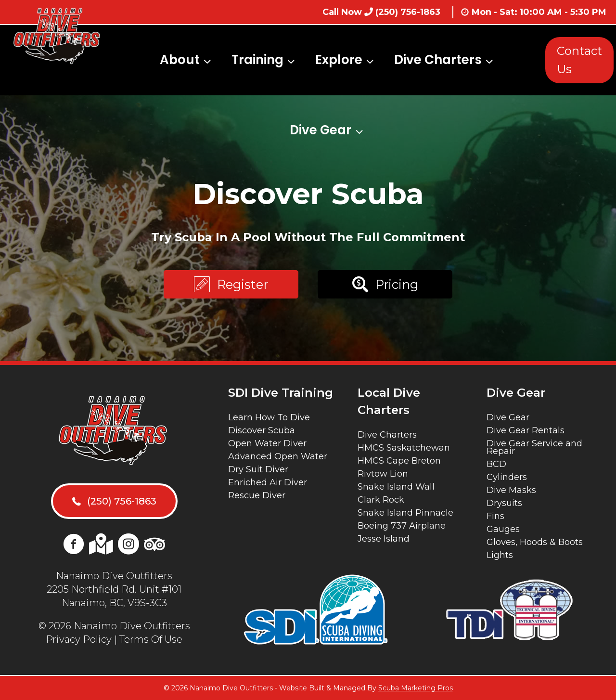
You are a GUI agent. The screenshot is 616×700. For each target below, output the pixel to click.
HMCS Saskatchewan (404, 448)
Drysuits (504, 503)
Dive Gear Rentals (526, 430)
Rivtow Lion (383, 474)
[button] (231, 285)
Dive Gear (508, 417)
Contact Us (579, 60)
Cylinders (507, 477)
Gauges (503, 529)
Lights (500, 555)
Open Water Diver (267, 443)
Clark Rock (381, 500)
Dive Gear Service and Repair (534, 447)
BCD (496, 464)
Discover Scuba (262, 430)
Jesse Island (384, 539)
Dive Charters (387, 435)
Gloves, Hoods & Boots (535, 542)
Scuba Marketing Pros (416, 688)
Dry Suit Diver (258, 469)
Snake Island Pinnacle (405, 513)
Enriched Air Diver (268, 482)
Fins (495, 516)
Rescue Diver (257, 495)
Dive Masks (511, 490)
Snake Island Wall (396, 487)
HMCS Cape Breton (399, 461)
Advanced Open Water (278, 456)
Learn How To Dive (269, 417)
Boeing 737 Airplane (402, 526)
